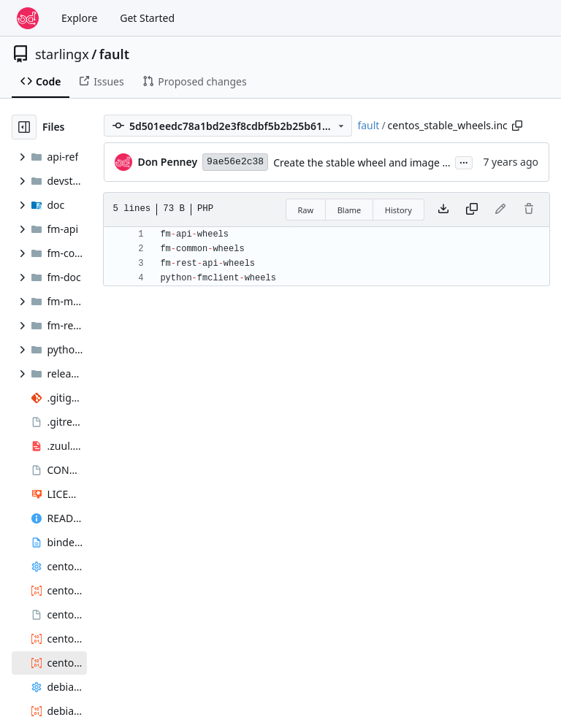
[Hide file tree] (24, 127)
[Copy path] (517, 126)
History (398, 210)
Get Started (147, 18)
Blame (350, 210)
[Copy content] (472, 210)
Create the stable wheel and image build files (381, 162)
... (464, 161)
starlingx (62, 54)
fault (114, 54)
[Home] (28, 18)
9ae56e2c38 (235, 162)
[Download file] (443, 210)
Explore (79, 18)
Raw (306, 210)
